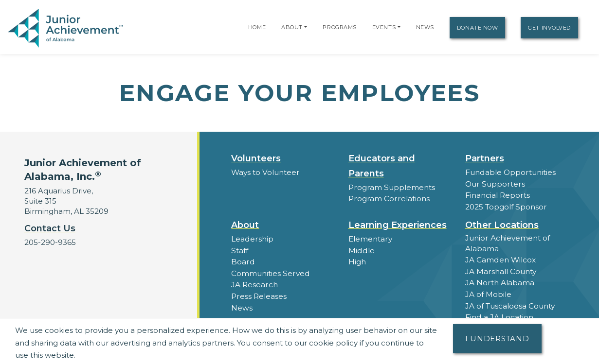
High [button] (357, 260)
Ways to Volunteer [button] (265, 172)
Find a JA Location (499, 314)
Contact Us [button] (50, 228)
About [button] (245, 224)
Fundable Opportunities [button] (510, 172)
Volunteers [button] (256, 158)
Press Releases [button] (259, 294)
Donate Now (478, 28)
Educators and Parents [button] (382, 166)
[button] (306, 27)
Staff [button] (239, 249)
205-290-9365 (50, 242)
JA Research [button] (254, 283)
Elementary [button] (370, 238)
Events (384, 27)
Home (257, 27)
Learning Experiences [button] (398, 224)
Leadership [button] (252, 238)
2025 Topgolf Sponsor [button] (506, 206)
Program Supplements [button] (391, 187)
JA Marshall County (500, 269)
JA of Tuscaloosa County (510, 303)
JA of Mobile (488, 292)
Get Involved (549, 28)
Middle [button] (361, 249)
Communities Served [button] (270, 271)
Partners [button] (485, 158)
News (425, 27)
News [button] (242, 305)
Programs (339, 27)
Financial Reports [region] (497, 195)
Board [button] (243, 260)
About (292, 27)
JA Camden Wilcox (500, 258)
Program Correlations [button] (388, 199)
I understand (497, 338)
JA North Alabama (499, 281)
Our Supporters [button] (494, 183)
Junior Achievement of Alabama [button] (507, 242)
